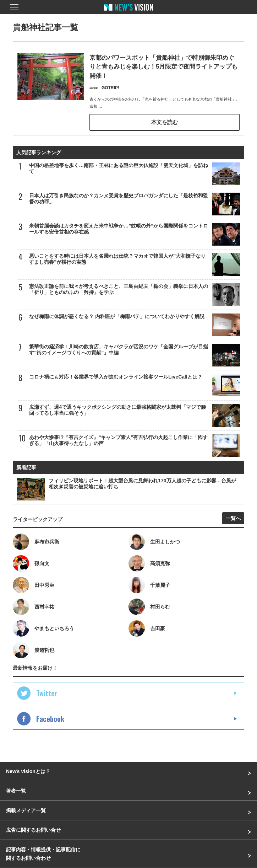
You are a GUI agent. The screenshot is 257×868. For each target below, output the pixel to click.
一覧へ (233, 518)
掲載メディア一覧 (26, 810)
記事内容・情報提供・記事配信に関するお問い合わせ (43, 854)
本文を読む (165, 122)
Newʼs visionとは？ (28, 771)
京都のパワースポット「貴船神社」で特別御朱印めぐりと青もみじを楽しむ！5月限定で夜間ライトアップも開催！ (163, 67)
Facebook (50, 719)
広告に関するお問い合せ (33, 830)
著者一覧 (16, 791)
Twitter (47, 693)
